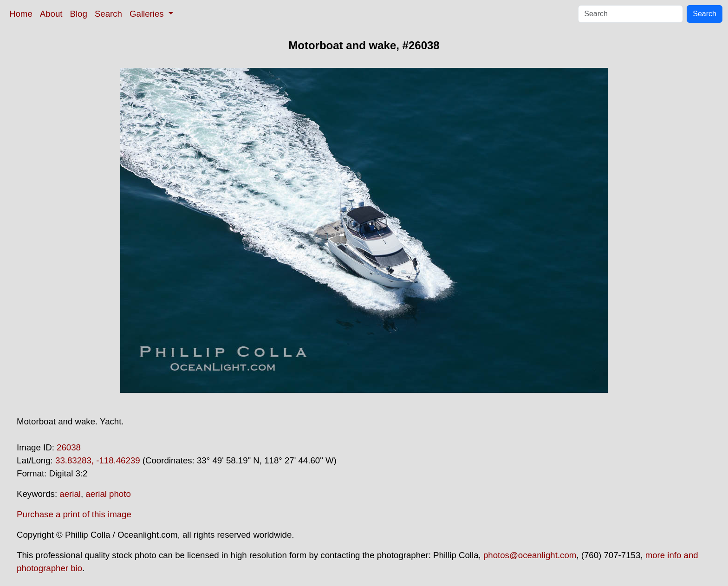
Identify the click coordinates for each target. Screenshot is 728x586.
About (51, 14)
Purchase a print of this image (74, 514)
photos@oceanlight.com (530, 555)
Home (21, 14)
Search (108, 14)
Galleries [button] (148, 14)
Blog (79, 14)
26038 (69, 447)
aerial (70, 494)
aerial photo (108, 494)
